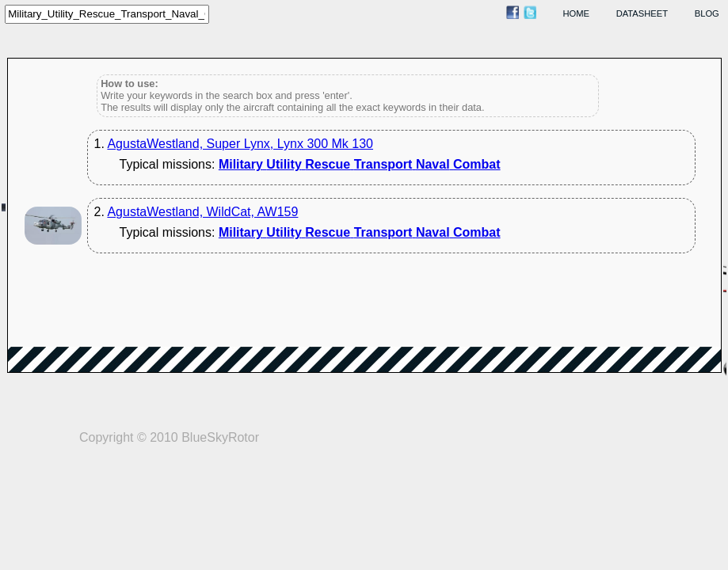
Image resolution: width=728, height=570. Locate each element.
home (577, 13)
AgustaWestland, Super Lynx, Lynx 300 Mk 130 (240, 144)
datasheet (642, 13)
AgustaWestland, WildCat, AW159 (202, 212)
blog (707, 13)
